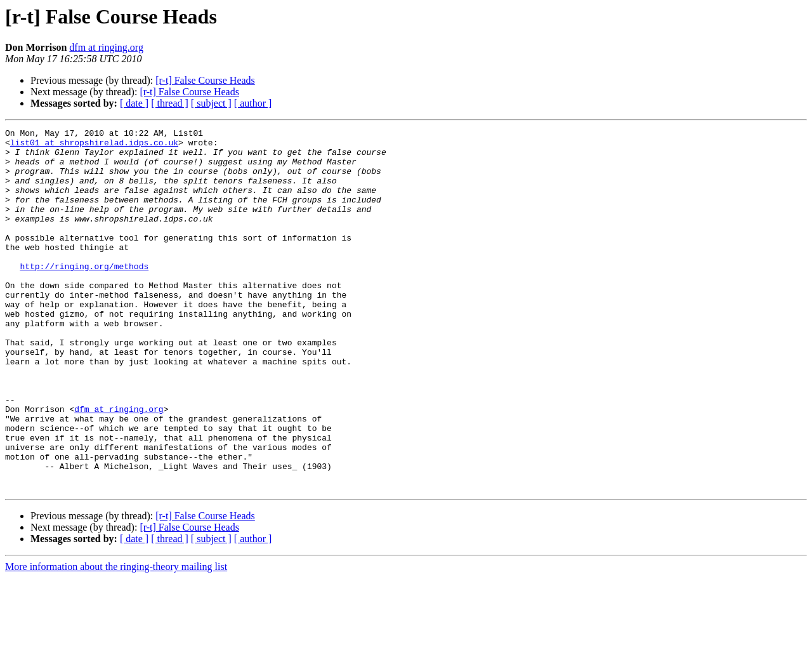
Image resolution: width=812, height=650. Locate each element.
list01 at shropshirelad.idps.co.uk (94, 146)
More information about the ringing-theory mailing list (116, 639)
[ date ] (134, 103)
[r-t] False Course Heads (205, 80)
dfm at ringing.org (106, 47)
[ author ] (253, 103)
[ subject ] (211, 103)
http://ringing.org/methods (84, 295)
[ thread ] (170, 103)
